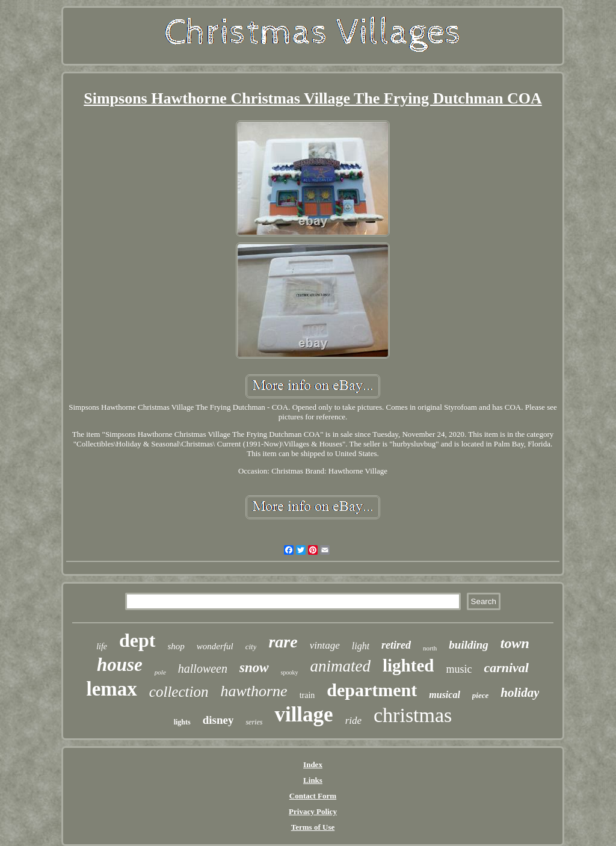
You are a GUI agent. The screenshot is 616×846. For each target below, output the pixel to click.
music (459, 669)
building (468, 645)
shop (176, 646)
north (430, 648)
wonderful (215, 646)
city (251, 647)
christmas (413, 715)
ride (353, 721)
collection (179, 692)
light (361, 646)
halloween (203, 668)
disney (218, 720)
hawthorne (254, 691)
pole (160, 672)
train (307, 695)
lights (182, 722)
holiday (520, 693)
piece (480, 695)
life (102, 647)
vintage (325, 645)
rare (283, 642)
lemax (112, 689)
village (303, 715)
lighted (408, 665)
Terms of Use (313, 827)
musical (445, 695)
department (372, 690)
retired (396, 645)
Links (313, 780)
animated (341, 666)
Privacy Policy (313, 811)
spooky (290, 672)
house (120, 665)
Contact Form (313, 796)
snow (254, 668)
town (515, 643)
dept (137, 640)
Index (313, 764)
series (254, 722)
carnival (506, 668)
